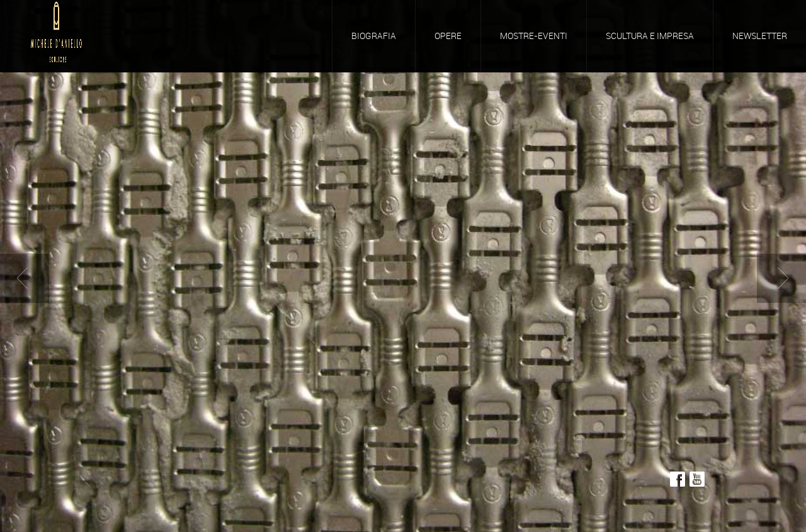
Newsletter (760, 36)
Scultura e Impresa (650, 36)
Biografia (374, 36)
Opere (448, 36)
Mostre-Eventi (534, 36)
